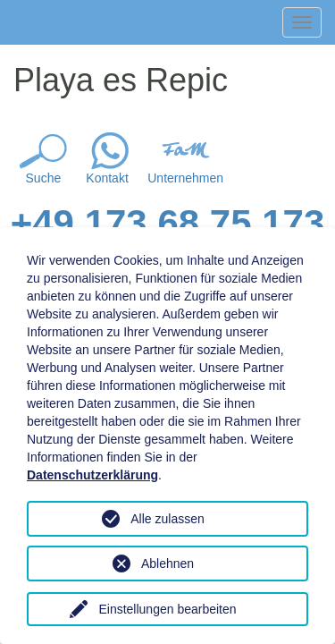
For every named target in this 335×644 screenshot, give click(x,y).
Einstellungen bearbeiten (167, 609)
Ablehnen (167, 563)
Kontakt (107, 178)
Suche (44, 178)
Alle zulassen (167, 519)
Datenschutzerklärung (92, 475)
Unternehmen (185, 178)
